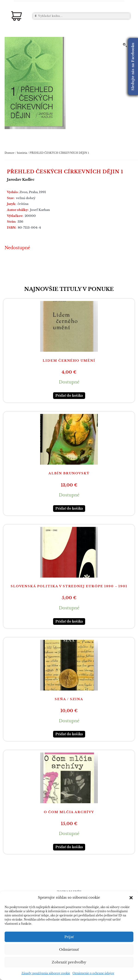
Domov (10, 153)
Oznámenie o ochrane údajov (93, 973)
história (22, 153)
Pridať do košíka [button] (69, 396)
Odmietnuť (69, 949)
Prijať (69, 937)
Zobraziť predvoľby (69, 962)
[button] (131, 898)
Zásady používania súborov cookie (46, 973)
